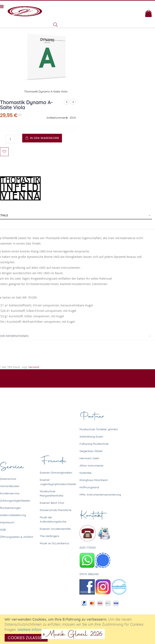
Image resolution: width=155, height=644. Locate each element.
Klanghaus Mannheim (94, 480)
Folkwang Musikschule (94, 444)
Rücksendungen (10, 508)
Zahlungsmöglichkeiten (15, 501)
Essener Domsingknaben (56, 473)
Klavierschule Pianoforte (56, 510)
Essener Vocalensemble (55, 529)
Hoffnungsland (89, 487)
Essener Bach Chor (52, 503)
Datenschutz (8, 479)
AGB (3, 530)
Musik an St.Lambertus (54, 543)
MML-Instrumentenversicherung (100, 495)
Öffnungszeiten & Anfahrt (17, 537)
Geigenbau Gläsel (91, 451)
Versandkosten (10, 486)
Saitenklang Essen (91, 437)
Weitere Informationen (37, 630)
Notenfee (86, 473)
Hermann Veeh (89, 458)
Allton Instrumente (91, 466)
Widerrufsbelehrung (13, 515)
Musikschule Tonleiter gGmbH (99, 429)
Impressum (7, 522)
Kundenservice (10, 493)
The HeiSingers (49, 536)
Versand (34, 367)
